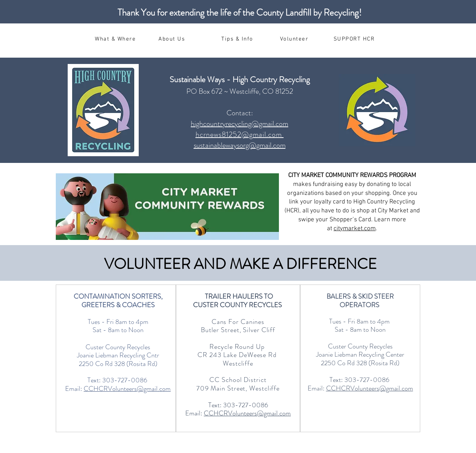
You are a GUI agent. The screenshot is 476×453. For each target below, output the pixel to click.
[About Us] (172, 39)
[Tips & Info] (238, 39)
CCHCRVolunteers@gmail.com (127, 389)
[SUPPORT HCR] (355, 39)
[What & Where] (116, 39)
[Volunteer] (295, 39)
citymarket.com (355, 229)
